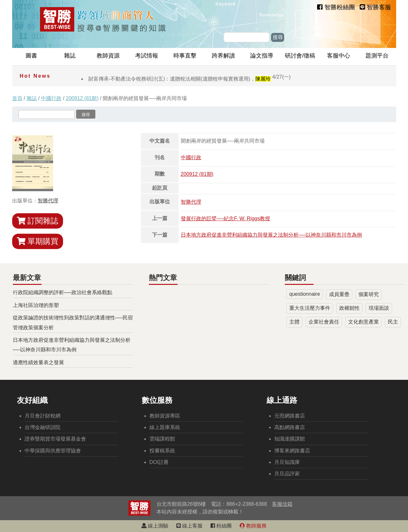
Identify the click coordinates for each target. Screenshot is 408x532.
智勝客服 (375, 7)
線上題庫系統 (165, 427)
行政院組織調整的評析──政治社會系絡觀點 (63, 292)
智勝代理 (48, 201)
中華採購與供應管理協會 (53, 451)
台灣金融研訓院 (43, 427)
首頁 (17, 98)
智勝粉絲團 (336, 7)
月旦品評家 (287, 474)
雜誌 (70, 56)
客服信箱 (282, 504)
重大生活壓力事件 (310, 308)
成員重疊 (339, 294)
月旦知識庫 (287, 462)
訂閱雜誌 (38, 221)
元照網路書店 (290, 416)
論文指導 (262, 56)
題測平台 (377, 56)
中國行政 (51, 98)
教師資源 (108, 56)
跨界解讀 (223, 56)
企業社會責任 (324, 322)
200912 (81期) (82, 98)
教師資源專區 (165, 416)
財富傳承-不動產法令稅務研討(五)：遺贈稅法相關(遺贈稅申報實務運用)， (190, 79)
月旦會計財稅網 (43, 416)
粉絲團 (221, 526)
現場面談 (379, 308)
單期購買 (38, 241)
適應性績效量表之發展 (38, 362)
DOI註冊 (159, 462)
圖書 (31, 56)
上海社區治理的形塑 (36, 305)
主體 (294, 322)
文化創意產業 (364, 322)
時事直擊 (185, 56)
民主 (393, 322)
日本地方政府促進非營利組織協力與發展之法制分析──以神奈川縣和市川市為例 (272, 235)
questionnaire (305, 294)
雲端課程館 (162, 439)
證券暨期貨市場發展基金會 (55, 439)
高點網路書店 (290, 427)
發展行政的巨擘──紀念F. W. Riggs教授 (226, 219)
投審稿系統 (162, 451)
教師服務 (253, 526)
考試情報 (147, 56)
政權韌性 (349, 308)
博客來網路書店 (292, 451)
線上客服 (189, 526)
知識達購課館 (290, 439)
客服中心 (339, 56)
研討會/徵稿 (300, 56)
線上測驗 (155, 526)
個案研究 (369, 294)
